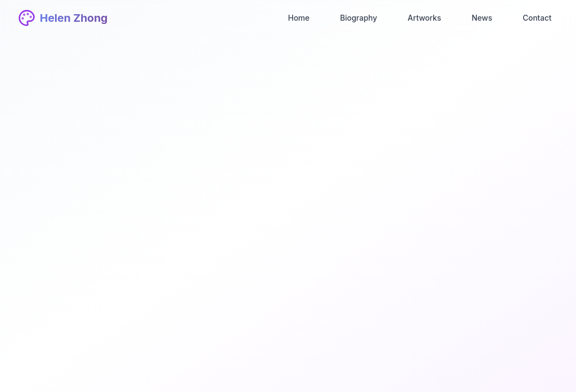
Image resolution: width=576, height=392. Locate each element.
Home (299, 18)
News (482, 18)
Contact (537, 18)
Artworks (424, 18)
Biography (359, 18)
